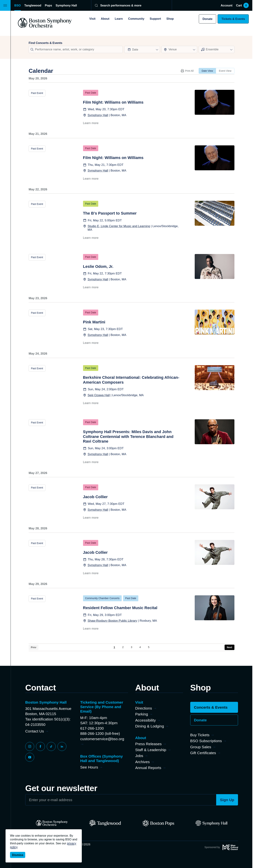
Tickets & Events (233, 19)
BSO (18, 5)
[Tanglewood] (105, 823)
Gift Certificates (203, 753)
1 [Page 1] (114, 647)
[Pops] (158, 823)
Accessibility (146, 720)
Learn (119, 19)
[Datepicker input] (142, 49)
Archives (143, 762)
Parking (142, 714)
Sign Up (227, 800)
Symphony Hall (66, 5)
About (105, 19)
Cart (242, 5)
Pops (48, 5)
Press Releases (149, 744)
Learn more (91, 123)
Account (227, 5)
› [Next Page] (229, 647)
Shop (170, 19)
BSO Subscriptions (206, 741)
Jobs (139, 756)
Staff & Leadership (151, 750)
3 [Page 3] (132, 647)
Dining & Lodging (150, 726)
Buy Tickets (200, 735)
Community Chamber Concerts (102, 598)
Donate (208, 19)
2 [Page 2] (123, 647)
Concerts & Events (211, 707)
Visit (92, 19)
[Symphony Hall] (211, 823)
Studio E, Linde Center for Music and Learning (119, 226)
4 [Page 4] (140, 647)
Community (136, 19)
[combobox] (179, 49)
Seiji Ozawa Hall (99, 395)
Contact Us (35, 731)
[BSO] (52, 823)
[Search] (129, 5)
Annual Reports (148, 768)
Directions (144, 708)
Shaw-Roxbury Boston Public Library (112, 621)
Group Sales (201, 747)
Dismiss (18, 855)
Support (155, 19)
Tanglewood (33, 5)
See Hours (89, 767)
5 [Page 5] (149, 647)
